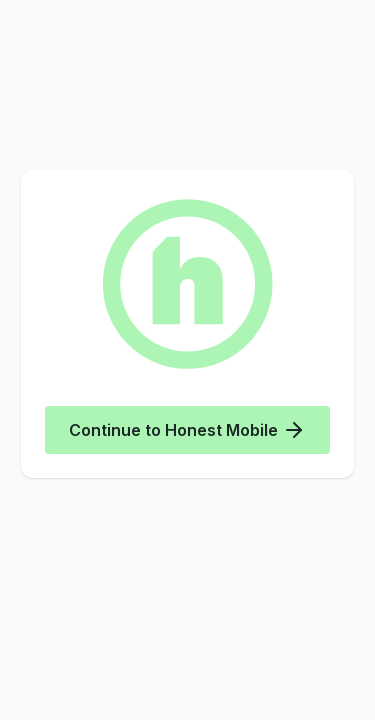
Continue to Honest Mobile (187, 430)
